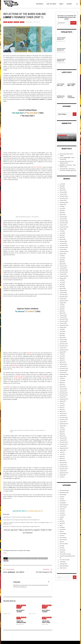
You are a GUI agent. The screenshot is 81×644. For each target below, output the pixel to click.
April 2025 (62, 213)
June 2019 (62, 356)
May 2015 (62, 456)
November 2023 (64, 247)
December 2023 (64, 245)
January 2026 (63, 194)
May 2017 (62, 407)
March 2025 (63, 215)
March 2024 (63, 239)
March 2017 (63, 411)
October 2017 (63, 397)
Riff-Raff (62, 548)
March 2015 (63, 461)
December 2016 (64, 418)
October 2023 (63, 250)
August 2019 (63, 352)
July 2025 (62, 206)
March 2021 (63, 313)
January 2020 (63, 342)
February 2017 (63, 413)
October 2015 (63, 446)
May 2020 (62, 334)
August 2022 (63, 278)
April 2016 (62, 434)
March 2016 (63, 436)
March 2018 (63, 387)
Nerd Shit (10, 22)
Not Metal (16, 22)
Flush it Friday (63, 507)
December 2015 (64, 442)
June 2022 (62, 282)
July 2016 (62, 428)
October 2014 (63, 471)
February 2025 (63, 217)
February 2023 (63, 266)
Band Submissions (64, 490)
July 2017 (62, 403)
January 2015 (63, 465)
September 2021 (64, 301)
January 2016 (63, 440)
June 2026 (62, 184)
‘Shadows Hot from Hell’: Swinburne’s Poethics (19, 523)
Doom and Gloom (64, 505)
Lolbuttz (62, 517)
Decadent (29, 353)
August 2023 (63, 254)
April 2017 (62, 409)
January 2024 (63, 243)
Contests (62, 497)
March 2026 (63, 190)
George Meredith (18, 378)
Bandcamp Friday (64, 493)
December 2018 (64, 368)
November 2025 (64, 198)
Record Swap (63, 538)
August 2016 (63, 426)
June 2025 (62, 209)
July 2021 (62, 305)
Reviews (44, 619)
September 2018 (64, 374)
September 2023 (64, 252)
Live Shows (63, 515)
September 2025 (64, 202)
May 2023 (62, 260)
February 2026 (63, 192)
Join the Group (51, 4)
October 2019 (63, 348)
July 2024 (62, 231)
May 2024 (62, 235)
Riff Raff (62, 546)
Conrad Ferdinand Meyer (31, 558)
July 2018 (62, 379)
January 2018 (63, 391)
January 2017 (63, 415)
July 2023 (62, 256)
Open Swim (23, 617)
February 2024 (63, 241)
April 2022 (62, 286)
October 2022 (63, 274)
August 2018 (63, 377)
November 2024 (64, 223)
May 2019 (62, 358)
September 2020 (64, 325)
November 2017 (64, 395)
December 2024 (64, 221)
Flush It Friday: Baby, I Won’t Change (61, 86)
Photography (63, 534)
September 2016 (64, 424)
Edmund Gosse (15, 365)
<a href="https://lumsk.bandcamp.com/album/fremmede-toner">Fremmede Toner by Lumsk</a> (28, 259)
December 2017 (64, 393)
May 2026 (62, 186)
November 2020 (64, 321)
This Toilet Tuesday (65, 560)
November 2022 (64, 272)
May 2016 (62, 432)
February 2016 (63, 438)
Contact (69, 4)
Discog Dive (63, 501)
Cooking (62, 499)
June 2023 (62, 258)
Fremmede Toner (43, 558)
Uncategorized (63, 564)
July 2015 (62, 452)
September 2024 (64, 227)
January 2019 (63, 366)
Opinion (22, 22)
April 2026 (62, 188)
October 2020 (63, 323)
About (61, 4)
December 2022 (64, 270)
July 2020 (62, 329)
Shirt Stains (63, 550)
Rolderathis (30, 22)
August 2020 (63, 327)
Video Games (63, 568)
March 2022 (63, 288)
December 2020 (64, 319)
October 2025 (63, 200)
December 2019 (64, 344)
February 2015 (63, 463)
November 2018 (64, 370)
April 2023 (62, 262)
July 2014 (62, 477)
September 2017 (64, 399)
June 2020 (62, 331)
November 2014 (64, 469)
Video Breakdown (64, 566)
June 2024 (62, 233)
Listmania (62, 513)
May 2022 (62, 284)
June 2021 (62, 307)
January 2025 (63, 219)
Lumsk (6, 561)
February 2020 (63, 340)
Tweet (5, 553)
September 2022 (64, 276)
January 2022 (63, 293)
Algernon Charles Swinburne (16, 558)
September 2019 (64, 350)
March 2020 (63, 338)
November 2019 (64, 346)
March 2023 (63, 264)
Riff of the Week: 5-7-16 (66, 138)
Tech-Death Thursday (65, 554)
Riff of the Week (62, 136)
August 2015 (63, 450)
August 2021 (63, 303)
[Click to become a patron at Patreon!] (28, 542)
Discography (63, 503)
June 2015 (62, 454)
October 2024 (63, 225)
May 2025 (62, 211)
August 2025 (63, 204)
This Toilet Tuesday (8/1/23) (44, 572)
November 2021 (64, 297)
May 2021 (62, 309)
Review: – (14, 572)
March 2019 (63, 362)
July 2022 (62, 280)
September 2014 (64, 473)
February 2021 (63, 315)
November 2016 (64, 420)
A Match (7, 387)
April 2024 (62, 237)
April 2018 (62, 385)
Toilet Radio (63, 562)
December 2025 (64, 196)
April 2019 (62, 360)
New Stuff (49, 617)
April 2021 (62, 311)
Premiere (62, 536)
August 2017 (63, 401)
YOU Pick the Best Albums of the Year (61, 61)
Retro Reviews (63, 540)
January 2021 (63, 317)
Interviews (62, 511)
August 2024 (63, 229)
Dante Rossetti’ (20, 376)
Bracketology (63, 495)
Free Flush (62, 509)
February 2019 (63, 364)
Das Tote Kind (38, 167)
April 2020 (62, 336)
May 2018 (62, 383)
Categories (40, 4)
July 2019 (62, 354)
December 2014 (64, 467)
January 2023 (63, 268)
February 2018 (63, 389)
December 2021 (64, 295)
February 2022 (63, 291)
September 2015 (64, 448)
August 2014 (63, 475)
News (61, 525)
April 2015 (62, 459)
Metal (5, 22)
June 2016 (62, 430)
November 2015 (64, 444)
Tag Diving (62, 552)
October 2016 (63, 422)
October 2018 (63, 372)
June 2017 (62, 405)
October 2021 (63, 299)
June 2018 (62, 381)
